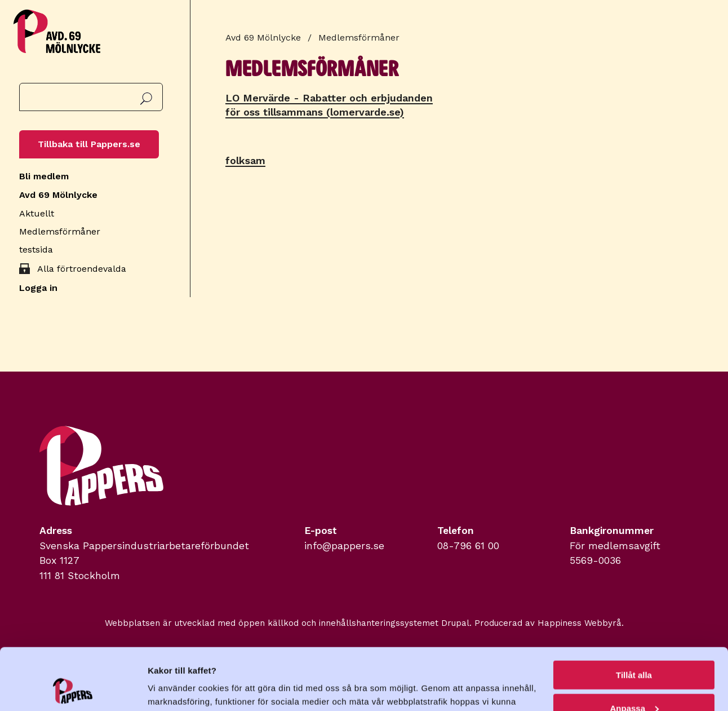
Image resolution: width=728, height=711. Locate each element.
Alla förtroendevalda (82, 269)
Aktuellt (37, 213)
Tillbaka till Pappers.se (89, 144)
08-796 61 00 (468, 546)
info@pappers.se (344, 546)
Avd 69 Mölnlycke (58, 195)
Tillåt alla (634, 617)
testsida (36, 249)
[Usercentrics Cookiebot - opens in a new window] (73, 689)
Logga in (38, 288)
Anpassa (634, 650)
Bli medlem (44, 176)
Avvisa (634, 683)
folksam (245, 160)
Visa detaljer (173, 688)
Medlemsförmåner (60, 231)
